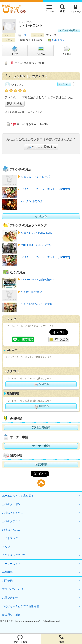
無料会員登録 (41, 427)
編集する (41, 406)
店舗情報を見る (69, 30)
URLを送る (59, 340)
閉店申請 (41, 464)
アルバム (41, 50)
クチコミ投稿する (41, 147)
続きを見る (15, 104)
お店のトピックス (13, 513)
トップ (15, 50)
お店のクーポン (11, 504)
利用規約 (7, 581)
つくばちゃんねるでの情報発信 (21, 606)
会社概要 (7, 572)
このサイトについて (14, 555)
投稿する (41, 384)
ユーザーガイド (11, 564)
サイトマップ (10, 538)
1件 (24, 35)
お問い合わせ (10, 598)
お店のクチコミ (11, 521)
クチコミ (67, 50)
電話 (61, 639)
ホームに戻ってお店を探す (18, 496)
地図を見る (59, 40)
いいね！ (64, 84)
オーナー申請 (41, 446)
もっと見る (41, 216)
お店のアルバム (11, 530)
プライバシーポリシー (15, 589)
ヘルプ (6, 547)
